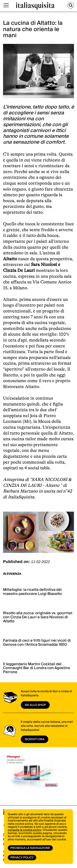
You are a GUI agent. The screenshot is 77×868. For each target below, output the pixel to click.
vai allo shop (35, 705)
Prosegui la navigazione (30, 848)
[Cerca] (71, 5)
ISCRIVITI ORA (35, 739)
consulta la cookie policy (24, 830)
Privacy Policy (22, 858)
